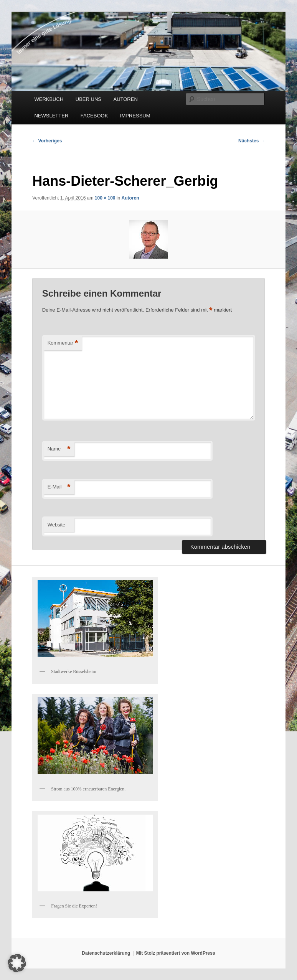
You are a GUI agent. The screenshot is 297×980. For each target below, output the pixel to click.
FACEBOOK (94, 116)
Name (59, 449)
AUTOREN (125, 99)
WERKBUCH (49, 99)
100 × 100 (105, 198)
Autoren (130, 198)
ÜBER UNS (88, 99)
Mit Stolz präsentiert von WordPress (176, 953)
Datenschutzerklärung (106, 953)
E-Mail (59, 487)
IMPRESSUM (135, 116)
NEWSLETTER (51, 116)
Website (57, 525)
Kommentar (63, 343)
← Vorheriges (47, 141)
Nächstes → (252, 141)
